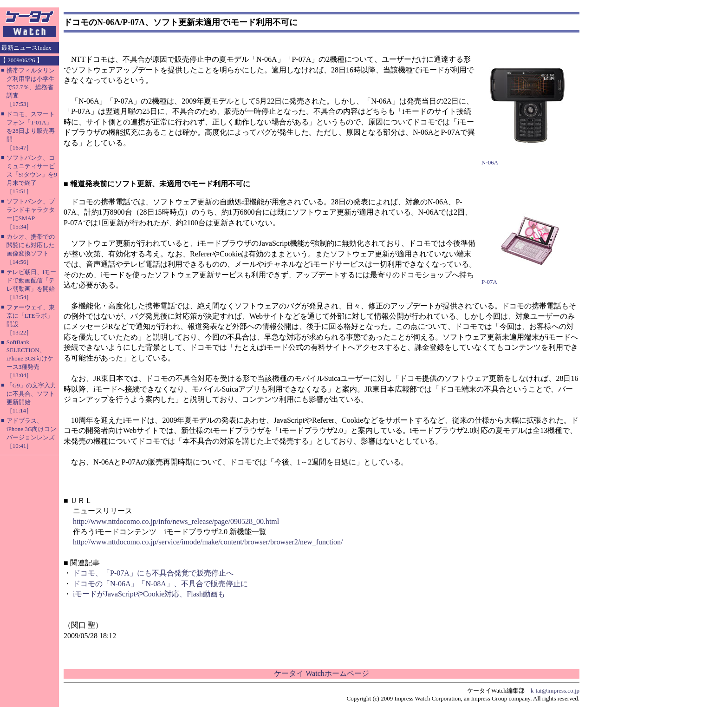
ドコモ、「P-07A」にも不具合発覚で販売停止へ (153, 573)
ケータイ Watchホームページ (321, 673)
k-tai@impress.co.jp (555, 691)
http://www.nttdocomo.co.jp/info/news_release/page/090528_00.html (176, 521)
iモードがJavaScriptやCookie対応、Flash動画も (149, 594)
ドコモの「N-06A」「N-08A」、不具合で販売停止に (160, 584)
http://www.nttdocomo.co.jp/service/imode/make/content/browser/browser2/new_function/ (208, 542)
